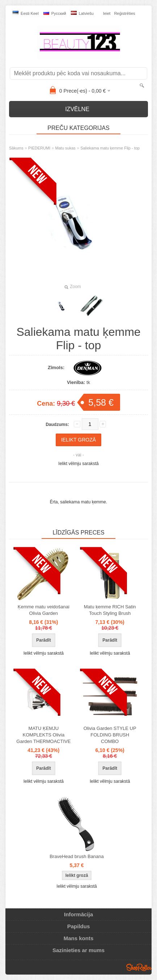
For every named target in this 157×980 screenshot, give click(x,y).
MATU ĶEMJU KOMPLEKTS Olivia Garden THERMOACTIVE (43, 735)
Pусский (55, 13)
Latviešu (82, 13)
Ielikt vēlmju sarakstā (78, 464)
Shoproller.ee (139, 967)
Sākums (16, 148)
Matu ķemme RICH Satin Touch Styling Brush (110, 610)
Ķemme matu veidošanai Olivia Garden (44, 610)
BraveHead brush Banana (77, 856)
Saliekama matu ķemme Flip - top (110, 148)
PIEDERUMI (39, 148)
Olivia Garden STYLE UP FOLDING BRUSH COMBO (110, 735)
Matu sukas (65, 148)
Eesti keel (26, 13)
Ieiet (107, 13)
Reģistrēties (124, 13)
